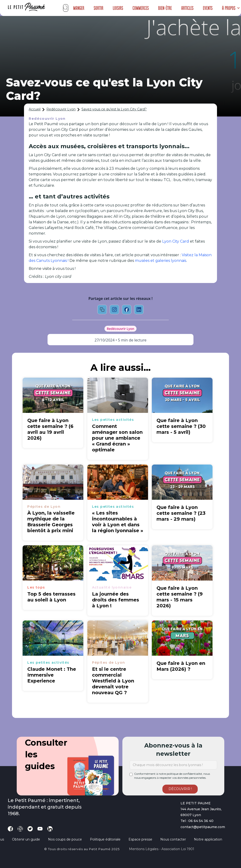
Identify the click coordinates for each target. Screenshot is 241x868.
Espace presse (140, 839)
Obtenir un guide (26, 839)
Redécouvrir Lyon (61, 109)
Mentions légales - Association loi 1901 (162, 849)
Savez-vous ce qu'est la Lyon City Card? (114, 109)
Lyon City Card (176, 241)
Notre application (208, 839)
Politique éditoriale (105, 839)
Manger (79, 8)
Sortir (98, 8)
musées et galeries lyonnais (161, 261)
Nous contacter (173, 839)
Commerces (141, 8)
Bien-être (165, 8)
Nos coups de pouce (65, 839)
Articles (187, 8)
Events (208, 8)
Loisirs (118, 8)
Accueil (35, 109)
